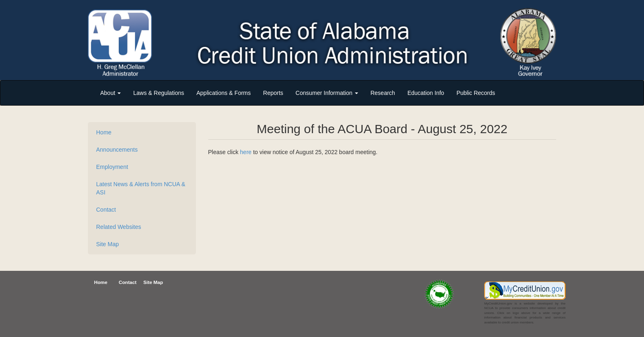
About (110, 93)
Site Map (107, 244)
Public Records (476, 93)
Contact (106, 210)
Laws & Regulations (159, 93)
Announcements (117, 150)
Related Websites (118, 227)
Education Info (426, 93)
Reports (273, 93)
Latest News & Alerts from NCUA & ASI (141, 188)
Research (383, 93)
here (246, 152)
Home (104, 132)
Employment (112, 167)
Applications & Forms (223, 93)
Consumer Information (327, 93)
